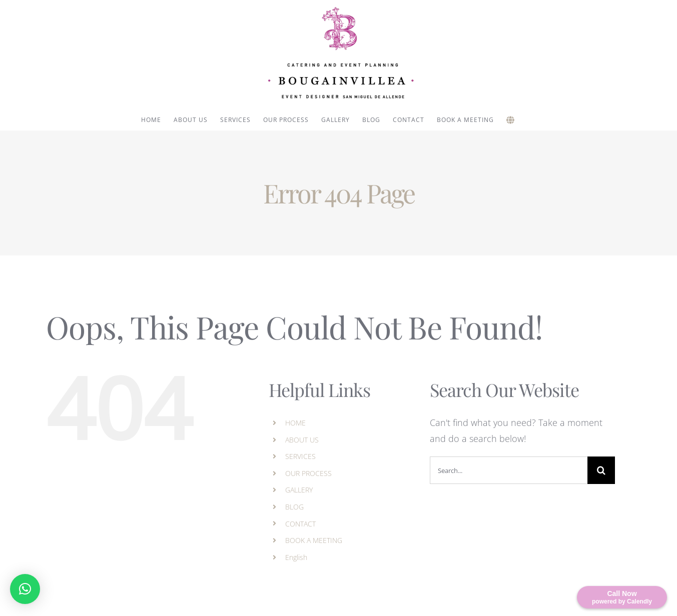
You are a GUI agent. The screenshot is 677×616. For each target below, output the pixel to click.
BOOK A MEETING (314, 540)
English (296, 557)
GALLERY (299, 490)
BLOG (294, 507)
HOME (295, 423)
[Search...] (509, 470)
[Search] (601, 470)
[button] (25, 589)
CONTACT (300, 524)
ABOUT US (302, 440)
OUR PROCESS (308, 473)
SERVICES (300, 456)
